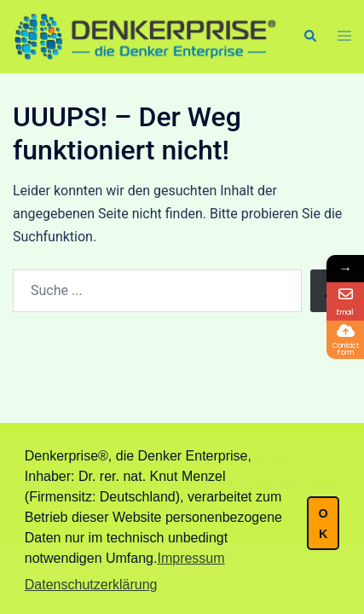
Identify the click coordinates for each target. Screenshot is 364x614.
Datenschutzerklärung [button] (91, 585)
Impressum (191, 558)
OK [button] (323, 524)
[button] (309, 37)
